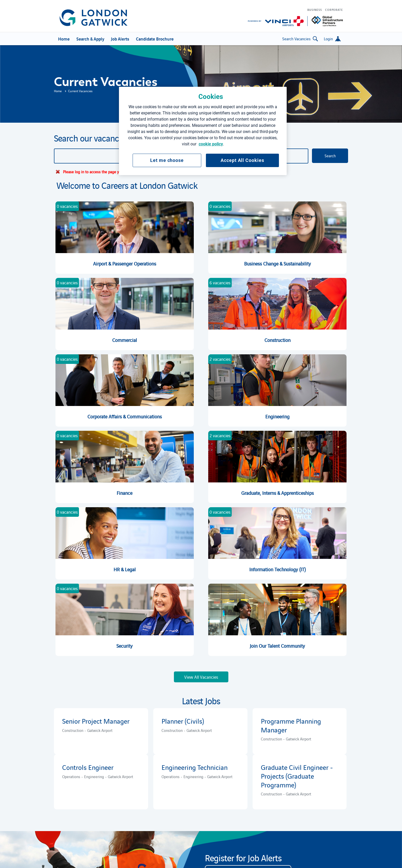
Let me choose (167, 160)
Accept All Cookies (242, 160)
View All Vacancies (201, 677)
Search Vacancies (300, 39)
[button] (332, 39)
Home (58, 91)
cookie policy (211, 144)
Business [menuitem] (315, 10)
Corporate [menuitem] (334, 10)
